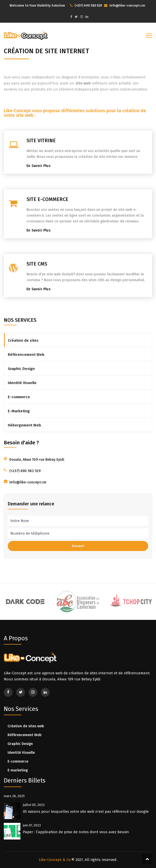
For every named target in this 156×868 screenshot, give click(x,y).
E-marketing (18, 770)
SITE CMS (37, 264)
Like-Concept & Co (55, 860)
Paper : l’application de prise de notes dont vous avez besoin (76, 832)
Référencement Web (26, 355)
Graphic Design (21, 369)
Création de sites (23, 340)
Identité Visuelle (22, 383)
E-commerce (19, 397)
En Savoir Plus (39, 166)
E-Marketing (19, 411)
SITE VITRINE (41, 140)
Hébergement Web (24, 425)
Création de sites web (26, 726)
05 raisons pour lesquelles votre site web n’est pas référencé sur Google (86, 812)
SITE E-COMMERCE (47, 199)
